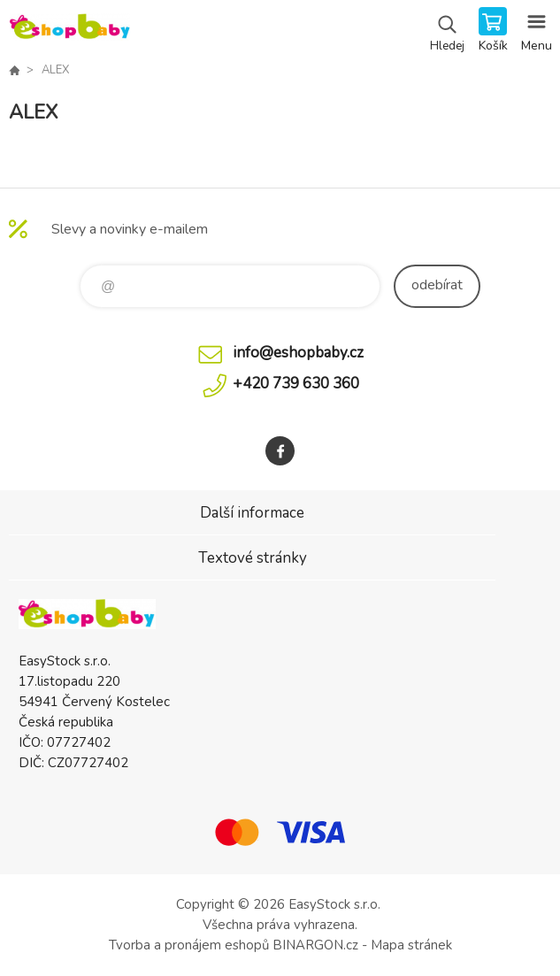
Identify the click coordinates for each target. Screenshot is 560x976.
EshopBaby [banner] (69, 31)
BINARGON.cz (315, 945)
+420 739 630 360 (296, 384)
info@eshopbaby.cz (298, 353)
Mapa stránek (411, 945)
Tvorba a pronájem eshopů (189, 945)
